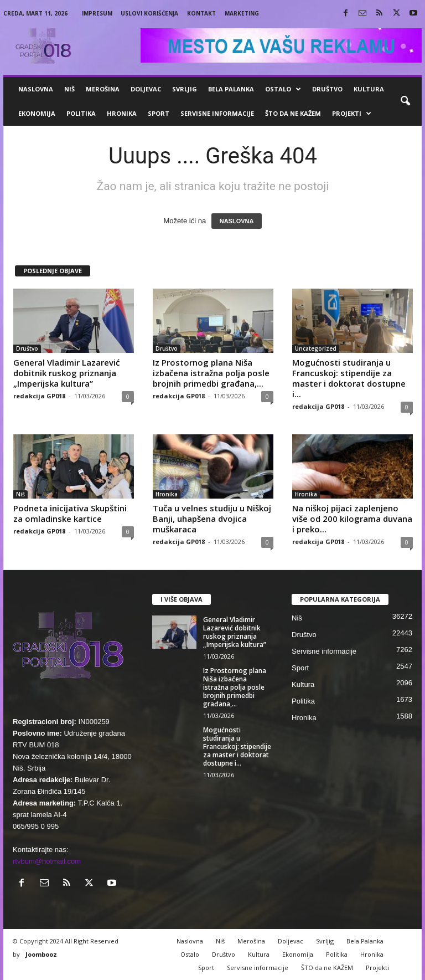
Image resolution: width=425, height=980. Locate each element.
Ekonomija (37, 113)
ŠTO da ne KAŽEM (293, 113)
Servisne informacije (217, 113)
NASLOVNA (237, 221)
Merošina (103, 89)
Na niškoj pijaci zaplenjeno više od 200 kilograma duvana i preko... (352, 519)
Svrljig (185, 89)
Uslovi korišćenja (149, 13)
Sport (159, 113)
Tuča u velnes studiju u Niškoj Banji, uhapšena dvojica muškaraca (212, 519)
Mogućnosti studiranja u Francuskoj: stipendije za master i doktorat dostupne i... (349, 378)
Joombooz (41, 954)
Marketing (242, 13)
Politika (81, 113)
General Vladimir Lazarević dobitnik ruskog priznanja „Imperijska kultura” (66, 373)
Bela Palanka (231, 89)
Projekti (352, 114)
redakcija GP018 (39, 396)
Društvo (327, 89)
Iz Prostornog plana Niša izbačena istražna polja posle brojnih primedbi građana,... (211, 373)
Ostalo (283, 89)
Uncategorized (316, 348)
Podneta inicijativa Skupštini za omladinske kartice (70, 513)
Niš (69, 89)
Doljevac (146, 89)
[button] (405, 101)
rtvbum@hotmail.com (47, 861)
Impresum (97, 13)
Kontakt (201, 13)
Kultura (369, 89)
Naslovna (36, 89)
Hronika (122, 113)
